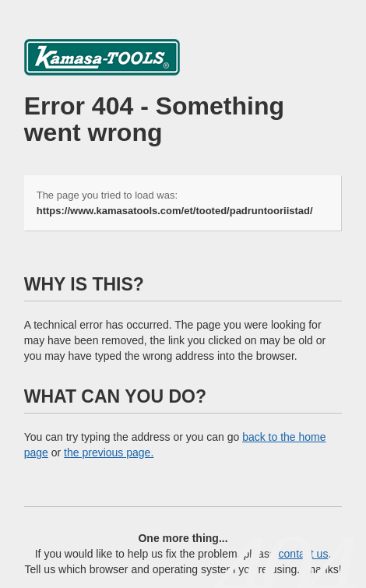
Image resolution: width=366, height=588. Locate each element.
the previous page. (109, 452)
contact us (304, 554)
